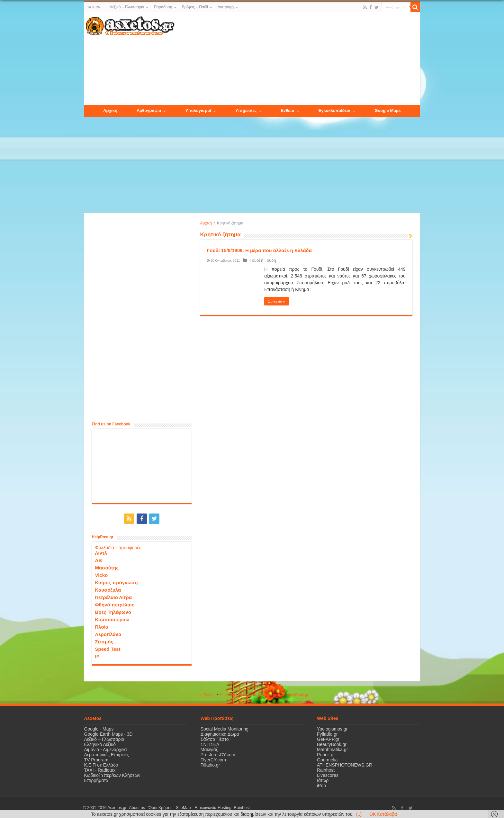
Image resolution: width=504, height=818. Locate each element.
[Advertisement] (297, 59)
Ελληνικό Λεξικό (100, 743)
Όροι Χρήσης (157, 806)
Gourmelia (327, 759)
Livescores (328, 774)
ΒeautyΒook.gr (296, 694)
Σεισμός (104, 640)
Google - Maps (99, 728)
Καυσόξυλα (108, 589)
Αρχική (206, 223)
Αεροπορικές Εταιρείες (107, 753)
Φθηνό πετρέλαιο (115, 603)
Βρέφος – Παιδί (195, 7)
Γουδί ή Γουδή (261, 260)
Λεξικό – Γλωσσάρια (127, 7)
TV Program (96, 759)
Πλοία (102, 626)
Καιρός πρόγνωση (117, 581)
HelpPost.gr (206, 694)
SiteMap (177, 806)
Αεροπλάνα (108, 633)
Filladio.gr (210, 764)
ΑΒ (99, 559)
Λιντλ (101, 552)
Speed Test (108, 648)
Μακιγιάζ (209, 748)
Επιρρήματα (96, 779)
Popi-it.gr (228, 694)
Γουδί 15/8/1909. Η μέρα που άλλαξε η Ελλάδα (259, 250)
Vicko (102, 574)
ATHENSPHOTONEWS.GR (345, 764)
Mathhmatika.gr (332, 748)
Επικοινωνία (196, 806)
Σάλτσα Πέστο (215, 738)
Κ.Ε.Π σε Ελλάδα (101, 764)
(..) (359, 814)
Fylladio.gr (327, 733)
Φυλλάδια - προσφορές (118, 546)
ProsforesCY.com (218, 753)
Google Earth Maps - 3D (108, 733)
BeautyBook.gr (332, 743)
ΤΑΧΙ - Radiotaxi (100, 769)
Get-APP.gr (328, 738)
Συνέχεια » (276, 301)
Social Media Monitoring (225, 728)
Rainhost (326, 769)
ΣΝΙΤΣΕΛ (210, 743)
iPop (321, 784)
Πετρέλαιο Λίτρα (113, 596)
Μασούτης (107, 566)
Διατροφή (226, 7)
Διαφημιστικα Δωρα (220, 733)
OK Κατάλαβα (383, 814)
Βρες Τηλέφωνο (113, 611)
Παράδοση (163, 7)
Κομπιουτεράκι (112, 618)
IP (97, 655)
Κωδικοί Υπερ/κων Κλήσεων (112, 774)
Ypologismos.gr (332, 728)
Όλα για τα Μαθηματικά (259, 694)
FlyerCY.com (213, 759)
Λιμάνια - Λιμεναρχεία (106, 748)
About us (136, 806)
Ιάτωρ (323, 779)
